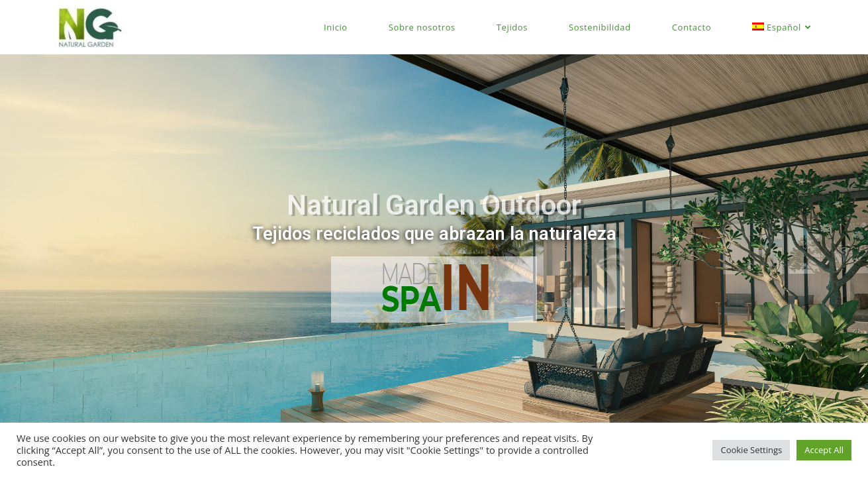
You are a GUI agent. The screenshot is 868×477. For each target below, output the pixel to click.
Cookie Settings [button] (751, 450)
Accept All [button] (824, 450)
